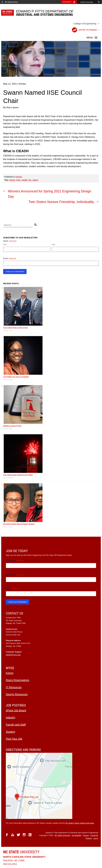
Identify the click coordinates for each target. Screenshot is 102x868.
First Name (15, 561)
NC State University (62, 835)
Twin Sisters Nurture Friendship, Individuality (61, 202)
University (21, 852)
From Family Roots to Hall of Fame (16, 328)
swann (35, 180)
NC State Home (11, 2)
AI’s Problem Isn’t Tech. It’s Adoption (16, 377)
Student (10, 732)
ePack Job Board (16, 710)
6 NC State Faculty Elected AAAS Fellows (18, 475)
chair (18, 180)
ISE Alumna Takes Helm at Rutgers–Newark (19, 524)
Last (53, 244)
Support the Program (84, 30)
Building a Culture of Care (12, 426)
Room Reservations (18, 680)
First (5, 244)
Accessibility (76, 835)
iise (30, 180)
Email (10, 259)
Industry (11, 717)
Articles (19, 177)
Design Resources (17, 694)
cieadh (24, 180)
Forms (10, 673)
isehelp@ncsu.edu (13, 655)
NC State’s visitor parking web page (80, 823)
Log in (96, 838)
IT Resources (14, 687)
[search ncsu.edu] (87, 2)
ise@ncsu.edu (12, 629)
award (12, 180)
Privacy (86, 835)
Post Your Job (14, 739)
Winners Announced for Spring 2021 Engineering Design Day (50, 194)
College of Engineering (85, 24)
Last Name (14, 575)
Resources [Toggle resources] (67, 2)
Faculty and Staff (16, 725)
